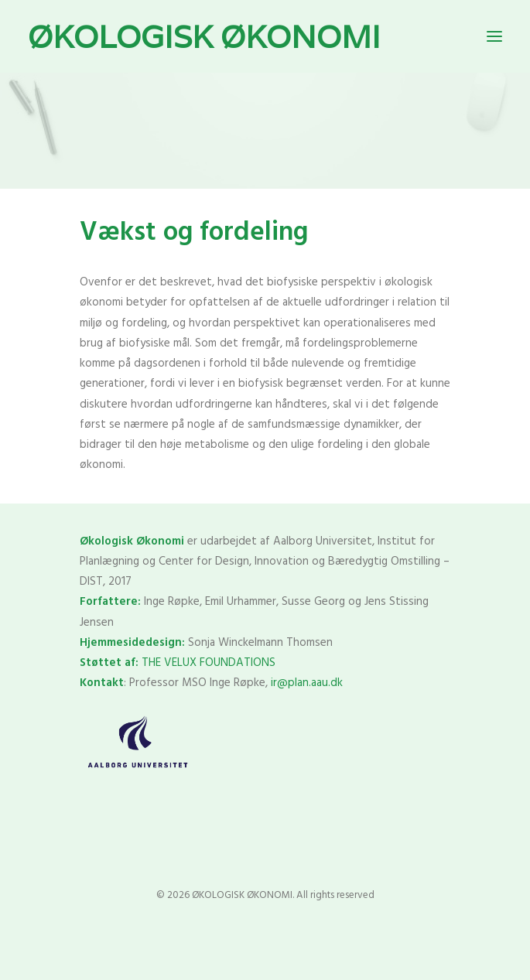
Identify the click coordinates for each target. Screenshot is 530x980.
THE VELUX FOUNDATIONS (209, 663)
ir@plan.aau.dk (307, 683)
